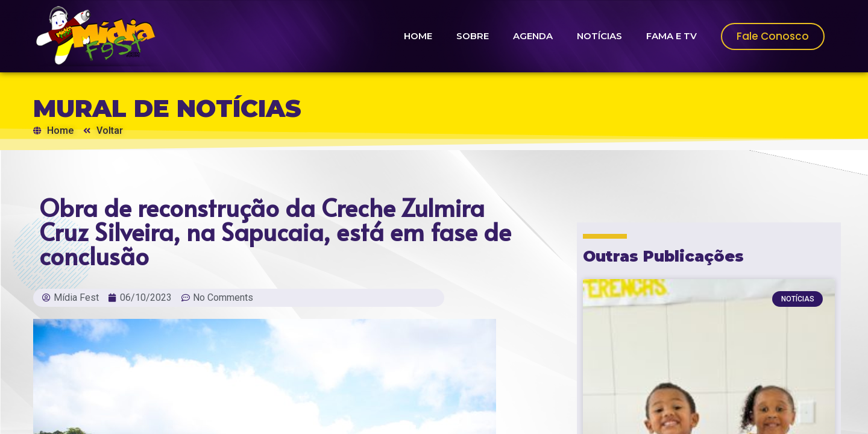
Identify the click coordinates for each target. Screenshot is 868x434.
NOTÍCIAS (599, 36)
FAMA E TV (671, 36)
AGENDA (533, 36)
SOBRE (473, 36)
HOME (418, 36)
